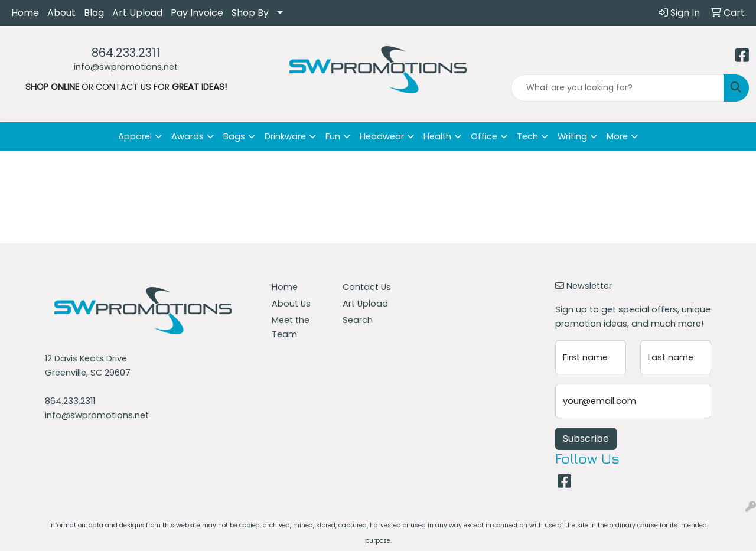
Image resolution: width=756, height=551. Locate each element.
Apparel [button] (135, 136)
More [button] (617, 136)
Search (358, 320)
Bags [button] (234, 136)
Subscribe (586, 438)
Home (25, 13)
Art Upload (137, 13)
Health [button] (437, 136)
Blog (94, 13)
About (61, 13)
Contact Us (367, 287)
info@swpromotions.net (126, 67)
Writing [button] (572, 136)
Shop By (250, 13)
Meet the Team (291, 327)
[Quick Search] (617, 88)
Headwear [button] (382, 136)
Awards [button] (188, 136)
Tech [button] (527, 136)
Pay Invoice (197, 13)
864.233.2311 (126, 53)
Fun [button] (333, 136)
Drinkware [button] (285, 136)
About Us (291, 304)
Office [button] (484, 136)
